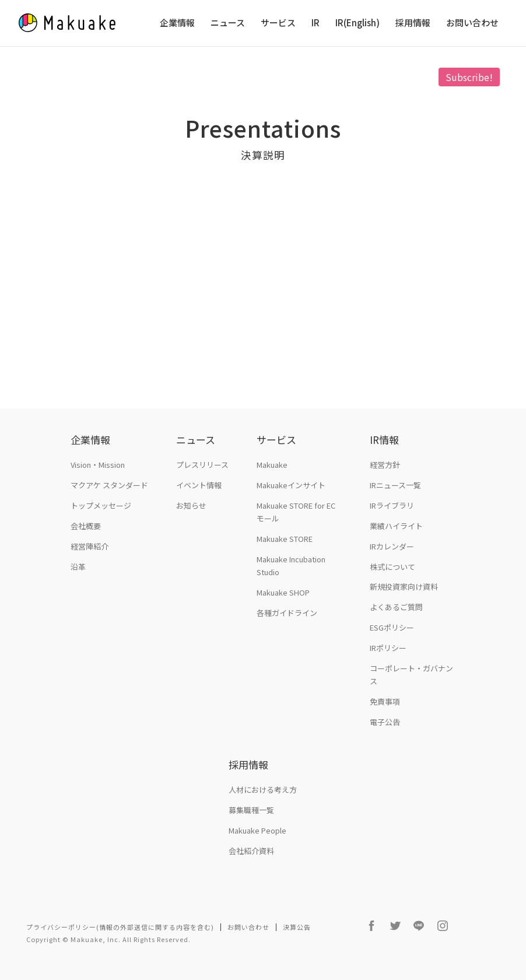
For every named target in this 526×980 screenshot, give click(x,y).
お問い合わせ (472, 23)
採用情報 (413, 23)
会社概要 (86, 526)
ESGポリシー (392, 627)
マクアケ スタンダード (109, 485)
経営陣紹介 (90, 546)
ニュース (228, 23)
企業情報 (177, 23)
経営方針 (385, 465)
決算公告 (297, 927)
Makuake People (257, 830)
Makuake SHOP (283, 592)
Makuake (272, 465)
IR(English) (357, 23)
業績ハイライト (396, 526)
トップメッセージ (101, 505)
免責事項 (385, 701)
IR (315, 23)
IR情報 (384, 440)
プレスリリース (202, 465)
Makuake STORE (285, 539)
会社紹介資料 (251, 851)
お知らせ (191, 505)
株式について (392, 567)
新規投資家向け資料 (404, 587)
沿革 (78, 567)
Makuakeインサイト (291, 485)
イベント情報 (199, 485)
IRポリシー (388, 648)
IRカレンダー (392, 546)
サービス (278, 23)
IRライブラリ (392, 505)
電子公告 (385, 722)
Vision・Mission (98, 465)
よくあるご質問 (396, 607)
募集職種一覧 (251, 810)
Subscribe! (469, 77)
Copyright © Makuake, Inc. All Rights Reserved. (108, 939)
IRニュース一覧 (395, 485)
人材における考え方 (263, 790)
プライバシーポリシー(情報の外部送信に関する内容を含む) (120, 927)
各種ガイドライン (287, 613)
